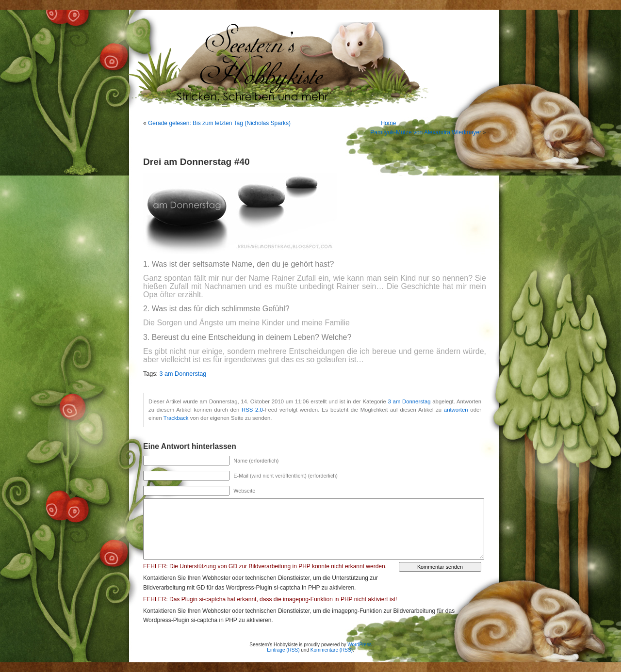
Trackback (176, 418)
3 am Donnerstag (183, 374)
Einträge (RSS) (283, 650)
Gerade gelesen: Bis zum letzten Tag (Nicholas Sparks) (219, 123)
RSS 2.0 (252, 410)
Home (388, 123)
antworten (456, 410)
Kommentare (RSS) (332, 650)
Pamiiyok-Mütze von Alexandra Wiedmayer (426, 132)
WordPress (359, 645)
